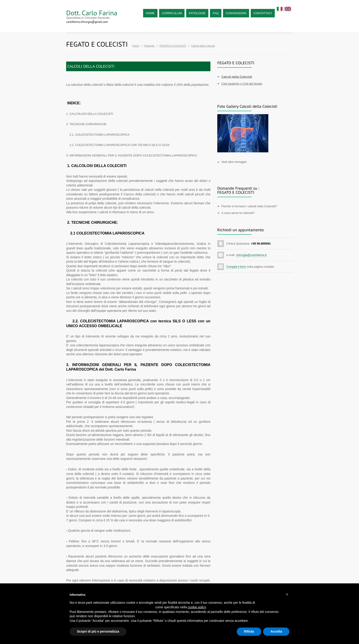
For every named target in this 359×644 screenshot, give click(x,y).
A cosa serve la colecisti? (238, 213)
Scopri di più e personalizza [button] (98, 631)
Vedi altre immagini (234, 162)
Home (136, 46)
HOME (150, 13)
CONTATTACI (263, 13)
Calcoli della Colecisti (237, 77)
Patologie (149, 46)
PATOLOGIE (197, 13)
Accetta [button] (276, 631)
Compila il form (236, 267)
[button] (287, 594)
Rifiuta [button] (249, 631)
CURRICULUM (172, 13)
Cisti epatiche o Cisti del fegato (242, 84)
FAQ (216, 13)
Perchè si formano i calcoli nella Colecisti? (249, 206)
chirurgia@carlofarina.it (251, 255)
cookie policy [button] (197, 607)
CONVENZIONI (236, 13)
